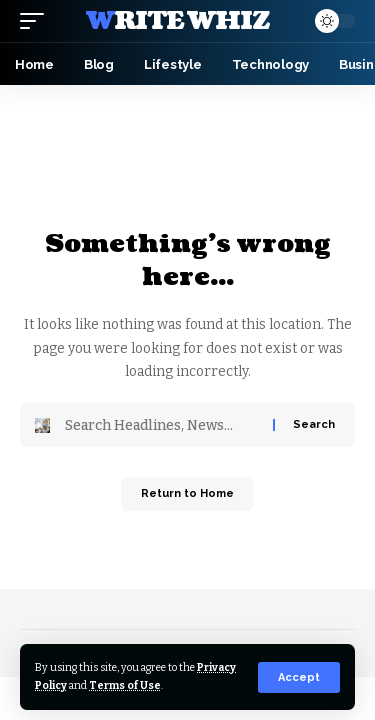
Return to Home (187, 493)
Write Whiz (178, 21)
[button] (299, 677)
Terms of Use (125, 685)
